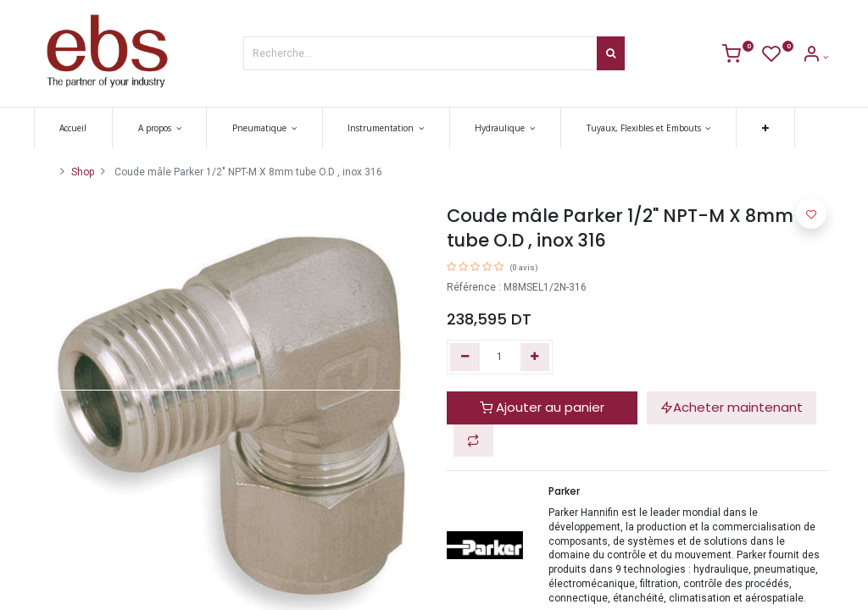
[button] (771, 128)
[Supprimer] (465, 357)
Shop (83, 172)
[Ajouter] (535, 357)
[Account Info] (815, 57)
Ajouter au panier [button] (542, 407)
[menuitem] (80, 128)
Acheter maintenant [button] (732, 407)
